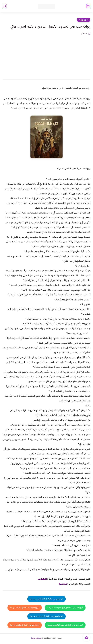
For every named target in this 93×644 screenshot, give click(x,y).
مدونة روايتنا (36, 638)
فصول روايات (84, 20)
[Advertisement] (46, 55)
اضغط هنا (64, 584)
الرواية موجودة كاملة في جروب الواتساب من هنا (65, 608)
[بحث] (5, 6)
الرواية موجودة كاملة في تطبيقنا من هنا (25, 608)
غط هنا (41, 579)
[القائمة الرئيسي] (88, 6)
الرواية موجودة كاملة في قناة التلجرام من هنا (46, 599)
